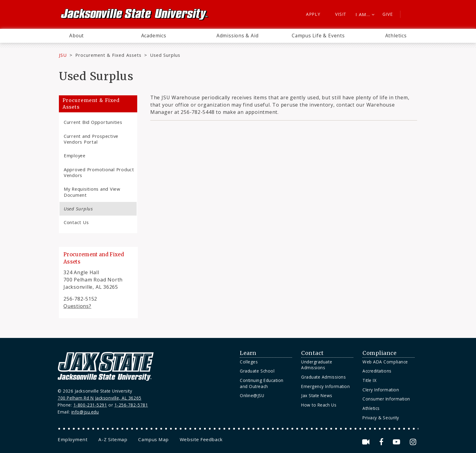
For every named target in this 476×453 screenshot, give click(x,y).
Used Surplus (78, 209)
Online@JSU (252, 395)
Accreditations (377, 371)
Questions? (77, 306)
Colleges (249, 362)
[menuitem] (76, 36)
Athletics (396, 36)
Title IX (369, 380)
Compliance (379, 353)
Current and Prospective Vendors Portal (91, 139)
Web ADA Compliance (385, 362)
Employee (75, 155)
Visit (341, 14)
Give (388, 14)
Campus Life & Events (318, 36)
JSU (63, 55)
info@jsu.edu (85, 412)
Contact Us (76, 222)
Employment (73, 439)
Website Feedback (201, 439)
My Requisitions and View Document (92, 192)
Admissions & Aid (238, 36)
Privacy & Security (381, 418)
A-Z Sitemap (113, 439)
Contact (313, 353)
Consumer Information (386, 399)
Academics (154, 36)
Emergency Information (325, 386)
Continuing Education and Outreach (262, 383)
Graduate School (257, 371)
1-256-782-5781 (131, 405)
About (76, 36)
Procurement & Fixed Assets (108, 55)
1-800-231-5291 (90, 405)
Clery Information (381, 390)
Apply (313, 14)
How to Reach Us (319, 405)
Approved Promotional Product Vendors (99, 172)
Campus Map (153, 439)
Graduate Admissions (323, 377)
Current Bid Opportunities (93, 122)
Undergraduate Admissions (317, 365)
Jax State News (317, 395)
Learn (248, 353)
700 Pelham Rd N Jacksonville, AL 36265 (100, 398)
